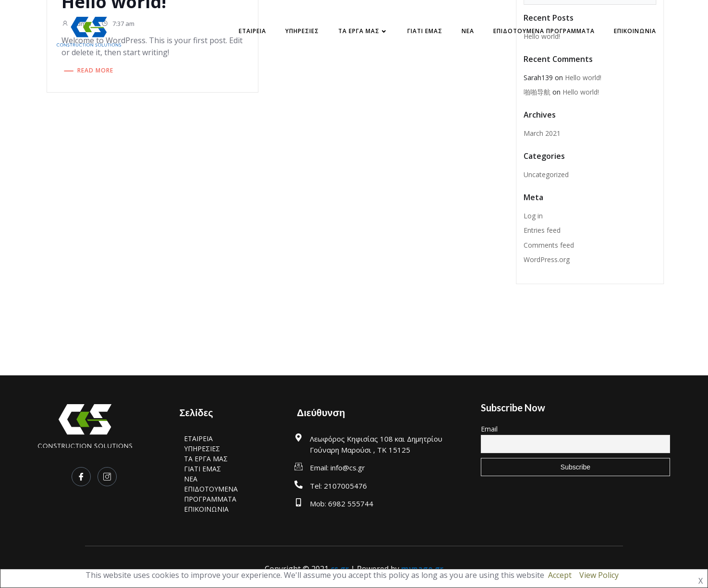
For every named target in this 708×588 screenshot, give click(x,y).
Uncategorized (546, 174)
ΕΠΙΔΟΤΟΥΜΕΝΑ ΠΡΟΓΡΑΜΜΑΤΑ (544, 31)
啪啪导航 (537, 92)
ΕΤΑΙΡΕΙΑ (252, 31)
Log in (533, 216)
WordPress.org (547, 259)
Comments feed (549, 245)
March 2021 (542, 133)
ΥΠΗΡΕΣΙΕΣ (302, 31)
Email (489, 429)
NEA (468, 31)
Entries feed (542, 230)
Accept (560, 575)
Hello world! (583, 78)
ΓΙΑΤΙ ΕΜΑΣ (425, 31)
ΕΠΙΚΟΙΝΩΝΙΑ (635, 31)
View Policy (599, 575)
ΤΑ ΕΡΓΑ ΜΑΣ (363, 31)
